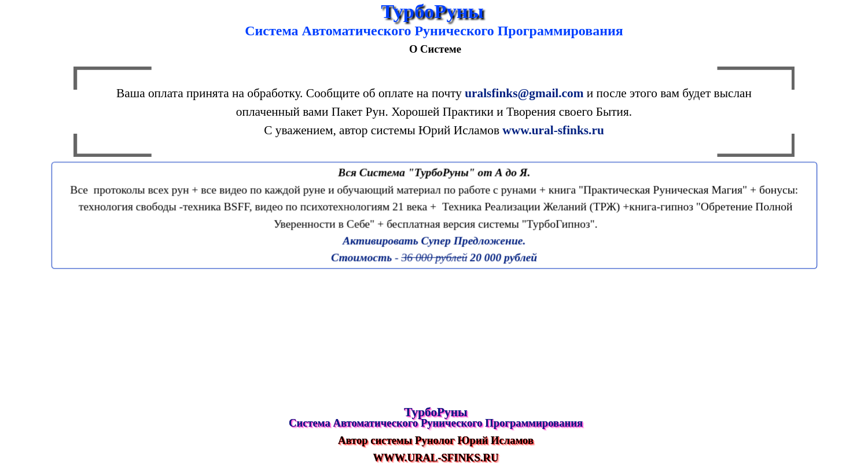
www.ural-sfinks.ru (553, 130)
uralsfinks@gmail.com (524, 93)
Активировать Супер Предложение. (434, 240)
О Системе (435, 49)
